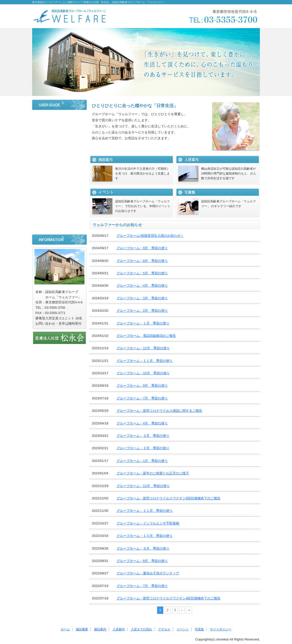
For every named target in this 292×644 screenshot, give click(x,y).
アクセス (59, 186)
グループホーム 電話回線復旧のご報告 (146, 336)
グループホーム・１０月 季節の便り (145, 536)
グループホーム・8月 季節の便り (142, 261)
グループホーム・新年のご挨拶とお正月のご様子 (153, 473)
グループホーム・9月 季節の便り (142, 248)
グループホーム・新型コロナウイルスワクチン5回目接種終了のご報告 (169, 498)
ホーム (59, 119)
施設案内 (59, 145)
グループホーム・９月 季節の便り (143, 548)
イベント (59, 199)
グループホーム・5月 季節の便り (142, 273)
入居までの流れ (59, 172)
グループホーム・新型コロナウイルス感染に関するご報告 (159, 411)
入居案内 (59, 159)
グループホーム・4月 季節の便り (142, 286)
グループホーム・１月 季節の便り (143, 323)
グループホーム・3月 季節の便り (142, 298)
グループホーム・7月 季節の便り (142, 398)
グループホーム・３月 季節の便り (143, 436)
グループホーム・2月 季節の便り (142, 311)
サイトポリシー (59, 226)
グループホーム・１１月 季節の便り (145, 361)
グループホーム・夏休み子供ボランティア (148, 573)
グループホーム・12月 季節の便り (143, 348)
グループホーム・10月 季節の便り (143, 373)
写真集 (59, 212)
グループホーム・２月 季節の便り (143, 448)
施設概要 (59, 132)
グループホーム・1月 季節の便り (142, 461)
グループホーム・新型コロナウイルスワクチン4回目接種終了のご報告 (169, 598)
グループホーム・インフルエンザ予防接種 (148, 523)
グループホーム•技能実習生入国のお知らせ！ (150, 236)
